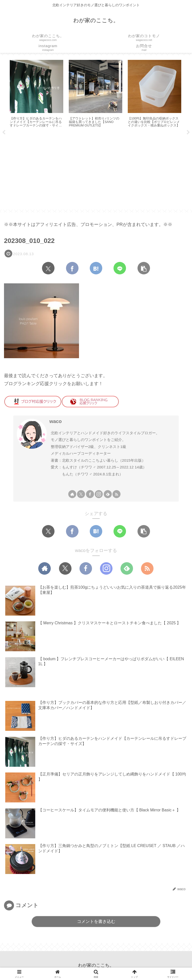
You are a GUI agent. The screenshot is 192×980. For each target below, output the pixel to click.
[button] (144, 268)
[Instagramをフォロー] (99, 494)
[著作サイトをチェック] (72, 494)
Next (188, 132)
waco (55, 421)
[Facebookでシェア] (72, 268)
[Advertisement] (96, 171)
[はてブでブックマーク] (96, 268)
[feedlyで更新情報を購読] (108, 494)
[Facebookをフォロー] (90, 494)
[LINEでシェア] (120, 268)
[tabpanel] (36, 94)
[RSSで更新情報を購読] (116, 494)
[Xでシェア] (48, 268)
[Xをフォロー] (81, 494)
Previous (4, 132)
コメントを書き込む (96, 922)
